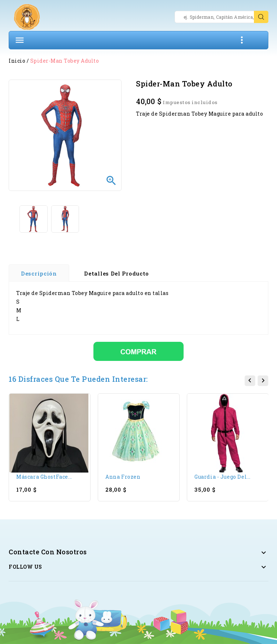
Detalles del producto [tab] (116, 273)
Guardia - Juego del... (223, 477)
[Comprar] (138, 351)
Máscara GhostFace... (44, 477)
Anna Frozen (123, 477)
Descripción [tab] (39, 273)
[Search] (221, 17)
